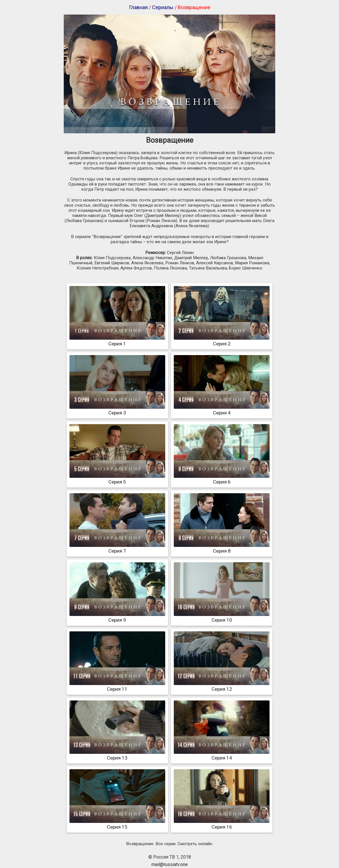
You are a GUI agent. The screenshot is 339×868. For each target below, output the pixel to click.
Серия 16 (222, 824)
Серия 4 (222, 410)
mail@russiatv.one (170, 864)
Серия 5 (117, 479)
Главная (138, 7)
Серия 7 (117, 548)
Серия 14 (222, 755)
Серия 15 (117, 824)
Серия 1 (117, 341)
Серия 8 (222, 548)
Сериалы (163, 7)
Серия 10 (222, 617)
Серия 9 (117, 617)
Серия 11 (117, 686)
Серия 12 (222, 686)
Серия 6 (222, 479)
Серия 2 (222, 341)
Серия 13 (117, 755)
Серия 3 (117, 410)
